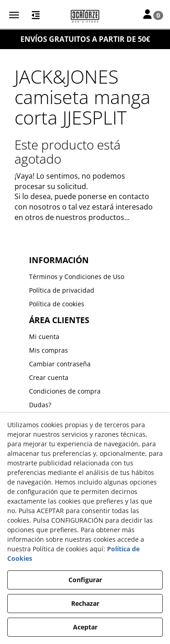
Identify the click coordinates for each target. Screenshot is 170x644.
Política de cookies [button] (57, 304)
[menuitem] (85, 277)
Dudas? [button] (40, 405)
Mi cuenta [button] (44, 337)
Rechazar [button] (85, 603)
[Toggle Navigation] (153, 15)
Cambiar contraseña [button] (60, 364)
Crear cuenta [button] (49, 377)
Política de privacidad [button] (62, 290)
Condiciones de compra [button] (65, 391)
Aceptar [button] (85, 627)
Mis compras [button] (49, 350)
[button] (85, 16)
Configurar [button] (85, 580)
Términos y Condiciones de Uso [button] (77, 277)
